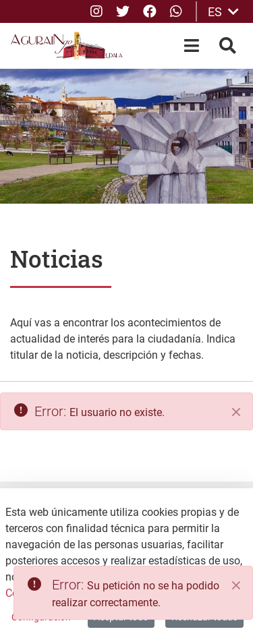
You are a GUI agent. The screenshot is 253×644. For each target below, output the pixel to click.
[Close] (236, 585)
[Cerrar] (236, 412)
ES (223, 12)
